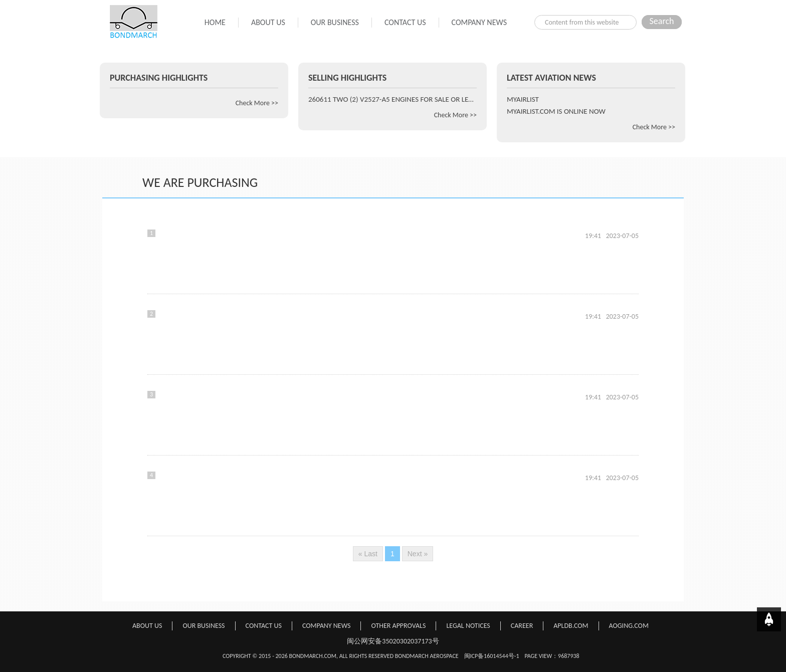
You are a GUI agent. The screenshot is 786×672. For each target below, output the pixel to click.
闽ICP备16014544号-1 (492, 656)
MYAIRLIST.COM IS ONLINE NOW (556, 111)
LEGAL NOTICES (468, 626)
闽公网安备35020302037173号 (393, 641)
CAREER (522, 626)
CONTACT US (405, 22)
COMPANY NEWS (479, 22)
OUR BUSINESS (335, 22)
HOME (215, 22)
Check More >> (257, 103)
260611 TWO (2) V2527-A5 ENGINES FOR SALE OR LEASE (392, 99)
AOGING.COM (629, 626)
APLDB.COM (571, 626)
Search (662, 21)
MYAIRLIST (523, 99)
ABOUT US (268, 22)
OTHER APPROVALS (398, 626)
